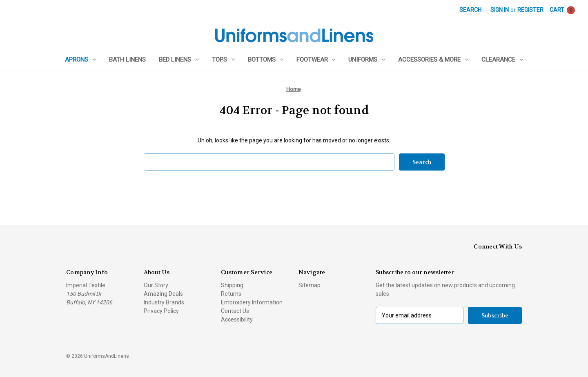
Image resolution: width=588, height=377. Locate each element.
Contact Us (235, 311)
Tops (223, 60)
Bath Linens (127, 60)
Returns (231, 294)
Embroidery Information (252, 302)
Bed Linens (179, 60)
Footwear (316, 60)
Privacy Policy (161, 311)
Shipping (232, 285)
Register (530, 10)
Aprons (80, 60)
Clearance (502, 60)
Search (470, 10)
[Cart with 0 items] (562, 10)
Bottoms (266, 60)
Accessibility (237, 319)
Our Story (156, 285)
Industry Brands (164, 302)
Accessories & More (433, 60)
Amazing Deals (163, 294)
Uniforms (367, 60)
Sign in (500, 10)
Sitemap (310, 285)
